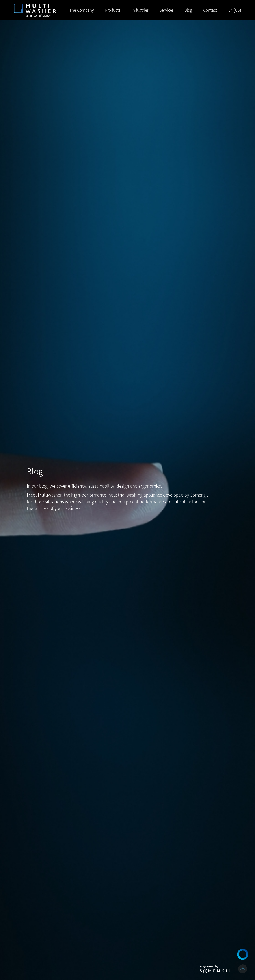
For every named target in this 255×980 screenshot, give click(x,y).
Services (167, 10)
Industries (140, 10)
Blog (188, 10)
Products (113, 10)
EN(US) (235, 10)
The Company (82, 10)
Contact (210, 10)
